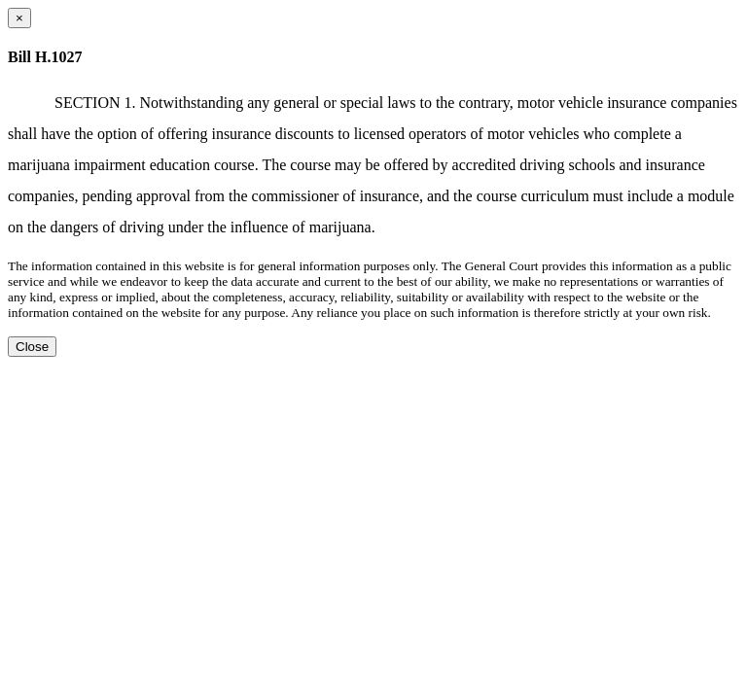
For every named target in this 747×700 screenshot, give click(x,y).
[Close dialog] (19, 18)
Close (32, 347)
